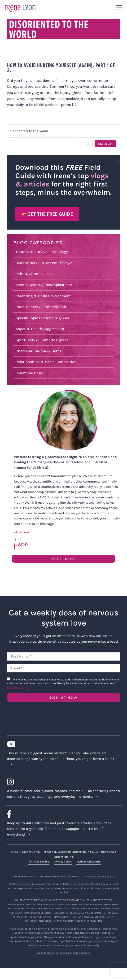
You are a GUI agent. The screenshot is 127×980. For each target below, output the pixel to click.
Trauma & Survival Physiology (42, 252)
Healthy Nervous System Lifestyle (44, 263)
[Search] (53, 144)
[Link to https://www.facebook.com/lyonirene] (62, 814)
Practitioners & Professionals (41, 307)
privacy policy (18, 688)
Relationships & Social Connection (46, 362)
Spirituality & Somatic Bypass (42, 340)
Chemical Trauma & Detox (39, 351)
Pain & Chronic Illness (35, 274)
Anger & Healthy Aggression (40, 329)
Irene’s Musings (29, 373)
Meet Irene (64, 559)
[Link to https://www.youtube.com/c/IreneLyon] (62, 744)
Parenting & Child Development (43, 296)
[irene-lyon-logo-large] (20, 4)
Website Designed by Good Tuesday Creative (63, 953)
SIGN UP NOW (63, 697)
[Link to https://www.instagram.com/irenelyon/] (62, 782)
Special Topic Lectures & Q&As (42, 318)
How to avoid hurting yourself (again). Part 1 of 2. (61, 68)
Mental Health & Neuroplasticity (44, 285)
